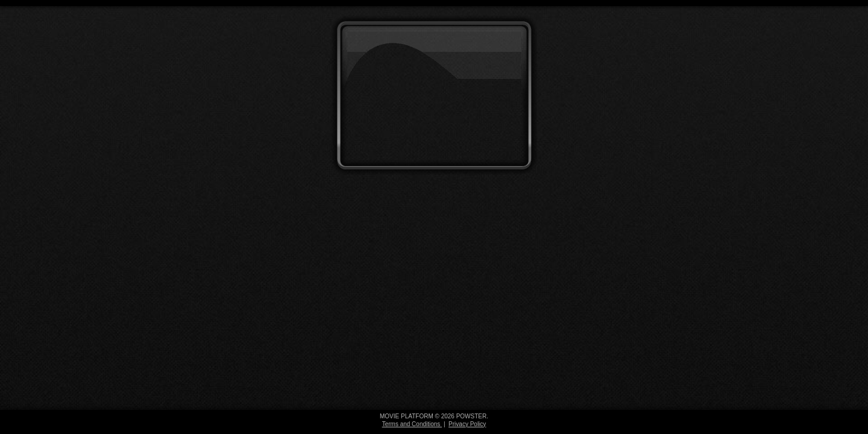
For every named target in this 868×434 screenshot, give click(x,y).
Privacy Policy (467, 424)
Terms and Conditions (412, 424)
